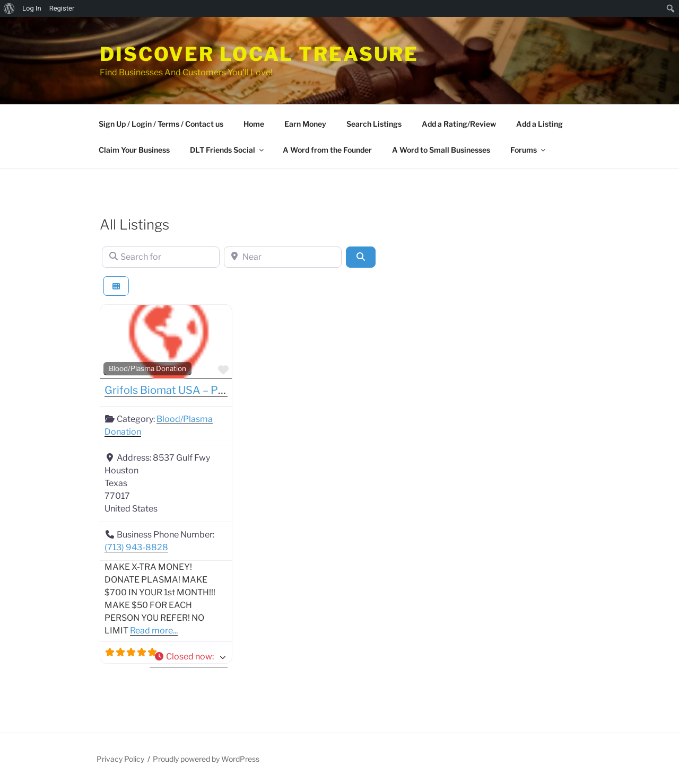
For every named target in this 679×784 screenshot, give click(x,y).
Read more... (154, 631)
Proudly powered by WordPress (206, 759)
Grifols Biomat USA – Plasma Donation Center (218, 390)
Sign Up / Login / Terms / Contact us (161, 124)
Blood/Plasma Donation (147, 368)
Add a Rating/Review (459, 124)
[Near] (283, 257)
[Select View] (116, 286)
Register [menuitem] (62, 8)
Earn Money (305, 124)
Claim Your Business (134, 150)
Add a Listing (539, 124)
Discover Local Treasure (259, 54)
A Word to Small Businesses (441, 150)
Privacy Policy (120, 759)
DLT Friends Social (228, 150)
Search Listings (374, 124)
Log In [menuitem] (32, 8)
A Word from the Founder (327, 150)
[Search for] (161, 257)
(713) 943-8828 (136, 547)
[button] (189, 657)
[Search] (361, 257)
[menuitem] (9, 8)
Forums (529, 150)
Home (254, 124)
